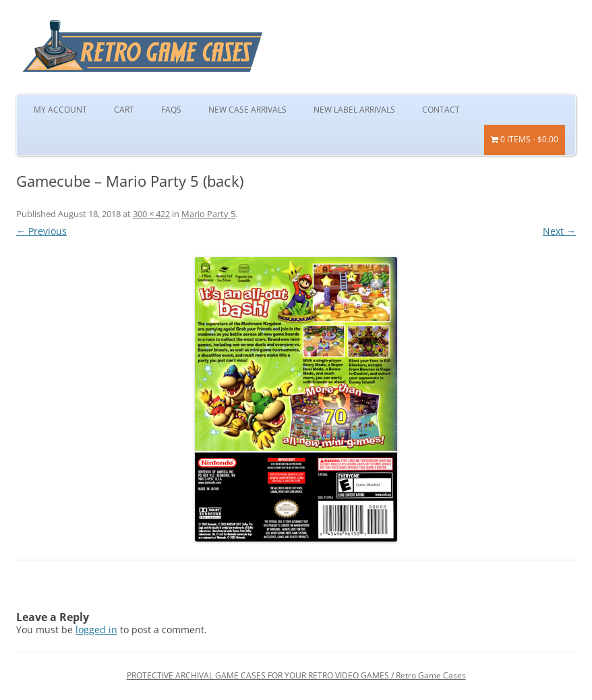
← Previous (41, 231)
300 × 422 (151, 214)
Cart (124, 110)
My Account (60, 110)
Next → (559, 231)
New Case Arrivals (247, 110)
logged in (96, 630)
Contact (441, 110)
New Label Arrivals (354, 110)
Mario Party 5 (208, 214)
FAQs (171, 110)
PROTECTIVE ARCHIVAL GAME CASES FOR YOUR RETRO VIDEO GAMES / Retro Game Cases (296, 675)
